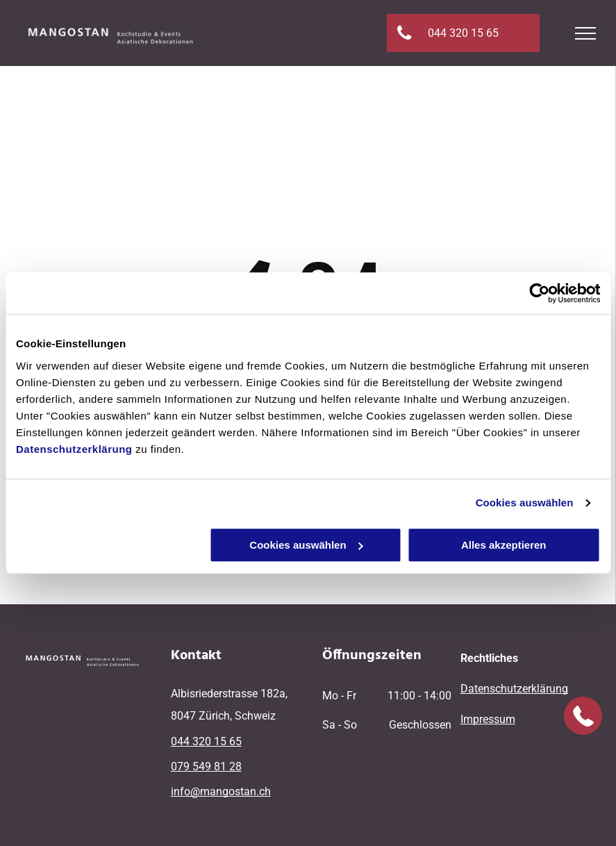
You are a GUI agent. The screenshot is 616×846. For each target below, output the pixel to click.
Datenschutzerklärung (74, 449)
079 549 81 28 (206, 766)
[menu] (585, 33)
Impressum (488, 719)
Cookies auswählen (525, 503)
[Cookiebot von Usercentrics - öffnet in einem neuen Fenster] (539, 293)
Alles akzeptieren (504, 545)
